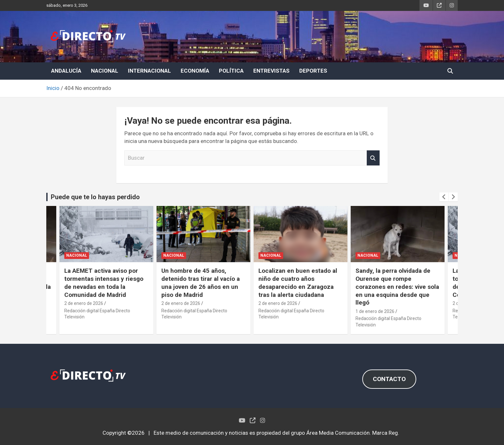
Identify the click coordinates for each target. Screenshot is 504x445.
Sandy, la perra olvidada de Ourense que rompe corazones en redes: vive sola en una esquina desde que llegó (397, 287)
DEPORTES (313, 71)
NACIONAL (105, 71)
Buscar (373, 158)
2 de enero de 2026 (84, 303)
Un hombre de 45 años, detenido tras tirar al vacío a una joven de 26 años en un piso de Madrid (201, 283)
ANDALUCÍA (66, 71)
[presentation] (444, 197)
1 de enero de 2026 (375, 311)
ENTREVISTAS (271, 71)
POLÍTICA (231, 71)
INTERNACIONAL (149, 71)
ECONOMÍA (195, 71)
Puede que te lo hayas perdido (95, 197)
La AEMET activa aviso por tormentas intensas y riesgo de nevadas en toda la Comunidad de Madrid (104, 283)
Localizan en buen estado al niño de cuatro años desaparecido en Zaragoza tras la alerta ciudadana (298, 283)
